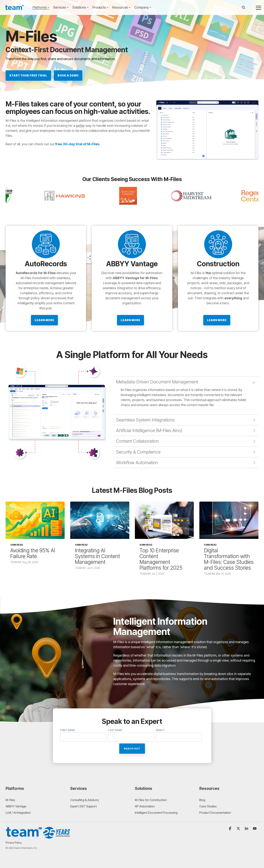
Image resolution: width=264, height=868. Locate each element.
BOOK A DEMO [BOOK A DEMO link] (68, 75)
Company (143, 7)
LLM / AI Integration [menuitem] (18, 813)
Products (100, 7)
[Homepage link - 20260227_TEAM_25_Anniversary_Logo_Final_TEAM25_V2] (38, 837)
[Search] (244, 8)
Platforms (41, 7)
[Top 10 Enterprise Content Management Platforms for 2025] (164, 520)
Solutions (80, 7)
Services (61, 7)
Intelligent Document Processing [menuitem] (156, 813)
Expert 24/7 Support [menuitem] (83, 806)
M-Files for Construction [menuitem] (151, 800)
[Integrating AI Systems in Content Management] (100, 520)
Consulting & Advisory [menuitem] (85, 800)
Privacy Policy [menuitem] (14, 843)
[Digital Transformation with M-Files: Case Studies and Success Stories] (229, 520)
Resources (121, 7)
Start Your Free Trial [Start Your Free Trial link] (28, 75)
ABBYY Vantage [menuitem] (16, 806)
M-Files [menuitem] (10, 800)
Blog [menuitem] (202, 800)
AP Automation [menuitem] (145, 806)
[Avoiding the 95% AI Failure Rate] (35, 520)
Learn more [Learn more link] (44, 320)
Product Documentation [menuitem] (215, 813)
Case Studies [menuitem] (208, 806)
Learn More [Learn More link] (131, 320)
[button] (259, 7)
